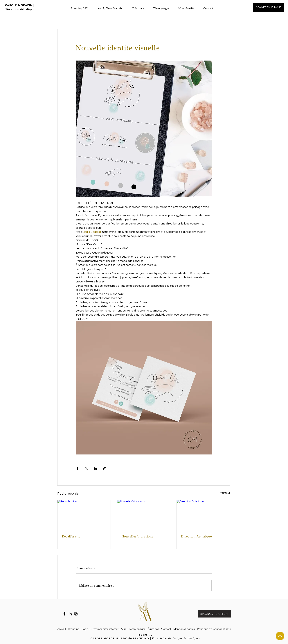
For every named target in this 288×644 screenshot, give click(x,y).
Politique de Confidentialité (214, 629)
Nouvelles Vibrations (137, 536)
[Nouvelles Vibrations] (144, 515)
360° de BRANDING (134, 638)
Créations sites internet (105, 629)
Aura (124, 629)
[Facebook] (64, 614)
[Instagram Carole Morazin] (76, 614)
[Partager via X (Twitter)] (86, 468)
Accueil (62, 629)
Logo (85, 629)
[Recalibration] (84, 515)
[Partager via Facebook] (77, 468)
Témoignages (137, 629)
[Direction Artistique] (203, 515)
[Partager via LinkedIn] (95, 468)
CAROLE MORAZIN (105, 638)
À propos (153, 629)
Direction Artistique (196, 536)
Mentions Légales (184, 629)
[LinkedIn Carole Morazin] (70, 614)
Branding (74, 629)
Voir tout (225, 493)
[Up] (280, 636)
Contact (166, 629)
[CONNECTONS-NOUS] (269, 7)
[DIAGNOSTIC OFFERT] (214, 614)
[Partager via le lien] (104, 468)
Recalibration (72, 536)
